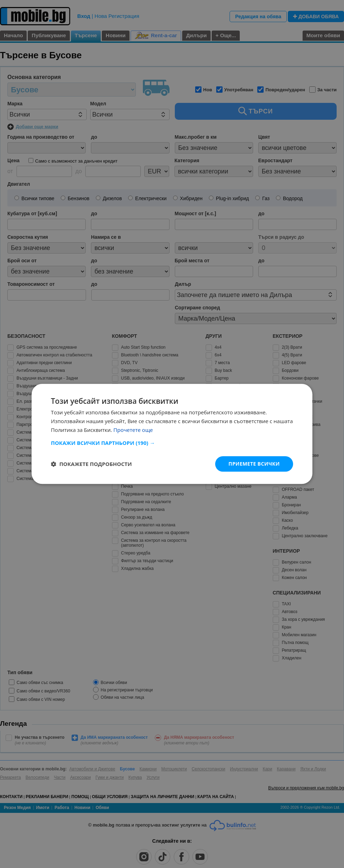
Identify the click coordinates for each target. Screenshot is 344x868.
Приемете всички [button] (254, 464)
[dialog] (172, 434)
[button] (172, 443)
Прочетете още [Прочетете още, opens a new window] (133, 430)
